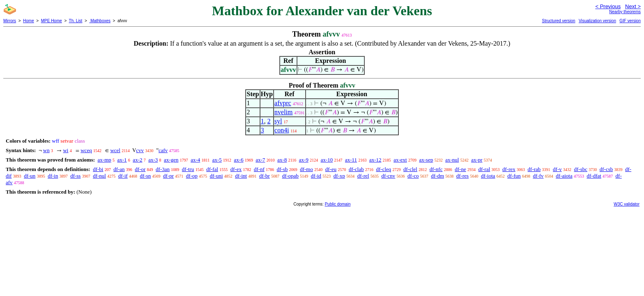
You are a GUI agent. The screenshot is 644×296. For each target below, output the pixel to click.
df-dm (437, 176)
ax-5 (217, 160)
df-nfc (436, 169)
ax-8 (282, 160)
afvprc (283, 103)
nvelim (283, 112)
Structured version (558, 21)
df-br (264, 176)
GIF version (630, 21)
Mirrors (10, 21)
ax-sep (426, 160)
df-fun (514, 176)
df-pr (168, 176)
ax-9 (304, 160)
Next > (633, 6)
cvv (140, 150)
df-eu (331, 169)
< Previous (608, 6)
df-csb (606, 169)
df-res (462, 176)
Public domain (338, 204)
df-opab (290, 176)
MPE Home (52, 21)
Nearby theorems (625, 12)
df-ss (75, 176)
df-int (241, 176)
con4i (282, 130)
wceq (86, 150)
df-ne (460, 169)
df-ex (236, 169)
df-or (140, 169)
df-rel (363, 176)
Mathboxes (100, 21)
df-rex (509, 169)
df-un (30, 176)
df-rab (534, 169)
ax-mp (105, 160)
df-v (557, 169)
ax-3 (153, 160)
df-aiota (564, 176)
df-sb (282, 169)
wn (46, 150)
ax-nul (452, 160)
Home (29, 21)
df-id (316, 176)
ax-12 (375, 160)
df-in (53, 176)
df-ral (484, 169)
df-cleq (383, 169)
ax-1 (122, 160)
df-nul (99, 176)
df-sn (146, 176)
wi (66, 150)
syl (278, 121)
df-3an (163, 169)
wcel (115, 150)
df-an (119, 169)
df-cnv (388, 176)
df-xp (339, 176)
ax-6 (239, 160)
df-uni (216, 176)
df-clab (356, 169)
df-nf (259, 169)
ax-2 (137, 160)
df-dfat (594, 176)
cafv (163, 150)
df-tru (188, 169)
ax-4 (195, 160)
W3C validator (627, 204)
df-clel (410, 169)
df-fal (212, 169)
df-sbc (581, 169)
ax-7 (260, 160)
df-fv (538, 176)
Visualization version (597, 21)
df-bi (98, 169)
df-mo (306, 169)
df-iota (488, 176)
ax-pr (477, 160)
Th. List (76, 21)
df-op (192, 176)
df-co (413, 176)
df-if (123, 176)
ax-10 (327, 160)
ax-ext (400, 160)
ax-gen (171, 160)
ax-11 (351, 160)
